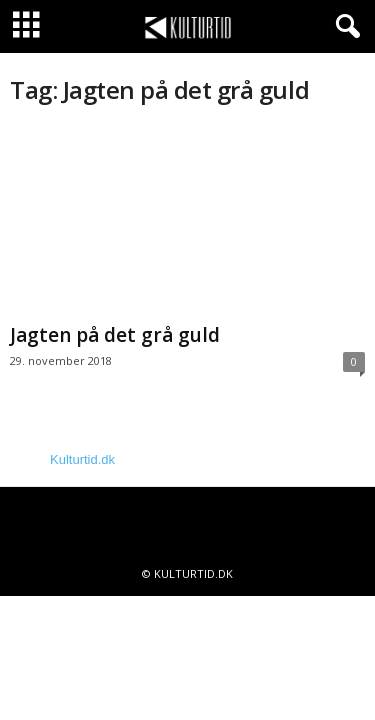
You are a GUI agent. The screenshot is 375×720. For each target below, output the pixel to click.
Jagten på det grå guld (115, 335)
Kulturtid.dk (82, 459)
